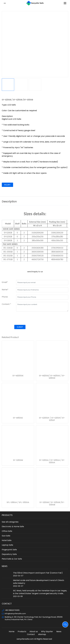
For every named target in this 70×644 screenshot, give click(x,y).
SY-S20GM (18, 460)
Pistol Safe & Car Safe (12, 559)
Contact (31, 634)
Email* (5, 282)
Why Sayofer (47, 631)
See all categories (10, 522)
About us (34, 631)
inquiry (7, 185)
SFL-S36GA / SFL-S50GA (18, 502)
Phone (5, 297)
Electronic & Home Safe (13, 526)
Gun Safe (6, 536)
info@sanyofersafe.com (15, 614)
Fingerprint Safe (9, 550)
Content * (6, 304)
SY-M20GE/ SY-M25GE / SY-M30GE (52, 377)
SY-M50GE (18, 418)
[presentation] (20, 318)
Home (12, 631)
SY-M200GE (18, 376)
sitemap (42, 634)
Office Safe (7, 531)
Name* (5, 290)
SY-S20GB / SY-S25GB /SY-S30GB (52, 504)
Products (22, 631)
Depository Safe (9, 554)
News (59, 631)
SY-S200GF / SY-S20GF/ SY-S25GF (52, 419)
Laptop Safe (7, 545)
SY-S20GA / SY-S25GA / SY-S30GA (52, 461)
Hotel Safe (7, 540)
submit (20, 327)
